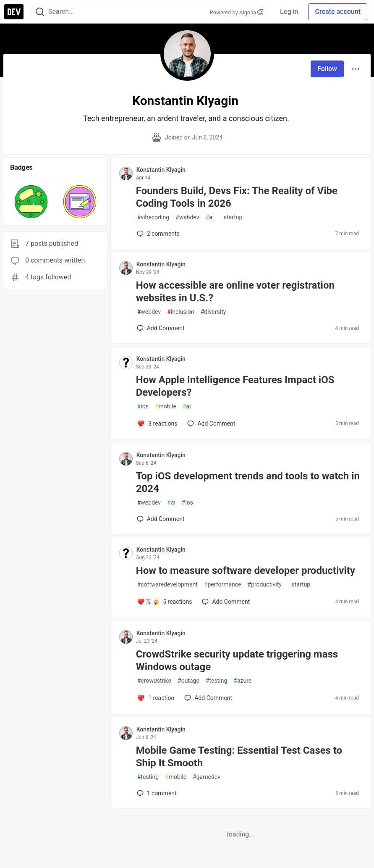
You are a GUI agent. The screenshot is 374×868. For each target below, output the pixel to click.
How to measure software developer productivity (246, 571)
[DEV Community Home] (14, 12)
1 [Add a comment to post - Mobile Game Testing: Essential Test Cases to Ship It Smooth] (156, 793)
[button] (31, 202)
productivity (265, 585)
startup (231, 217)
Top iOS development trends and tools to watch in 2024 (248, 482)
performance (223, 585)
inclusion (181, 312)
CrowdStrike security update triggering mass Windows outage (237, 660)
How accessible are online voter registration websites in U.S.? (235, 292)
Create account (338, 12)
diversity (213, 312)
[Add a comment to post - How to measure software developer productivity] (165, 602)
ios (143, 406)
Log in (289, 12)
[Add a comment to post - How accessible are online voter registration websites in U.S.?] (161, 328)
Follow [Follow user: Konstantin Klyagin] (327, 69)
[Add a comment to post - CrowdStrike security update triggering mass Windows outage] (156, 698)
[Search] (40, 12)
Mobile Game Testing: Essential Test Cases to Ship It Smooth (239, 757)
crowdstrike (154, 681)
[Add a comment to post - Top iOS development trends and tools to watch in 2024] (161, 519)
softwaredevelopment (167, 585)
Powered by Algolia (237, 12)
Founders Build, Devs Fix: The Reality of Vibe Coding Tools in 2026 (237, 197)
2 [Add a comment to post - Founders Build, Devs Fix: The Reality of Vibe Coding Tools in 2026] (157, 234)
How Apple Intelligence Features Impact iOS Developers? (235, 386)
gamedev (207, 777)
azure (242, 681)
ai (209, 217)
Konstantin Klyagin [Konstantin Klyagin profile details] (161, 170)
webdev (187, 217)
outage (188, 681)
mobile (166, 406)
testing (216, 681)
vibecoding (153, 217)
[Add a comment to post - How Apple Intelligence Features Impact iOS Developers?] (157, 423)
